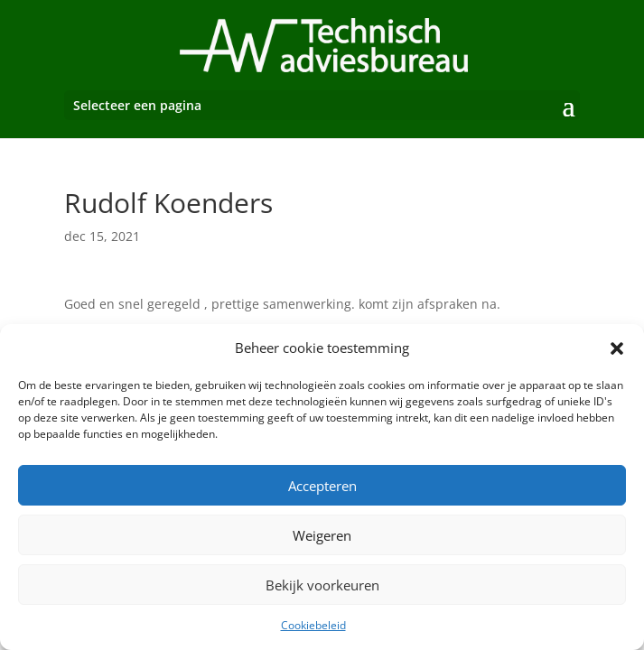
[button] (617, 348)
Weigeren (322, 535)
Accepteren (322, 486)
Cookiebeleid (313, 625)
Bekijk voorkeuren (322, 585)
